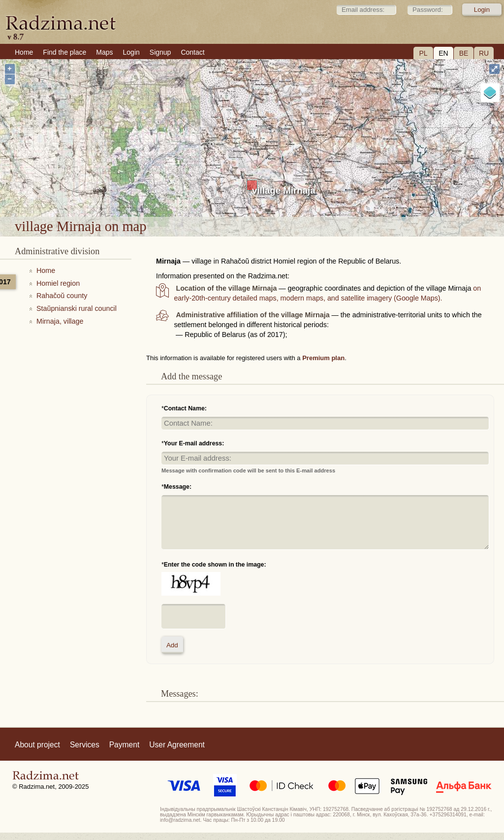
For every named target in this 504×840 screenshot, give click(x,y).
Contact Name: (185, 408)
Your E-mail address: (194, 443)
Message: (178, 487)
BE (464, 53)
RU (484, 53)
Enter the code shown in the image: (215, 565)
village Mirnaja (284, 190)
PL (423, 53)
